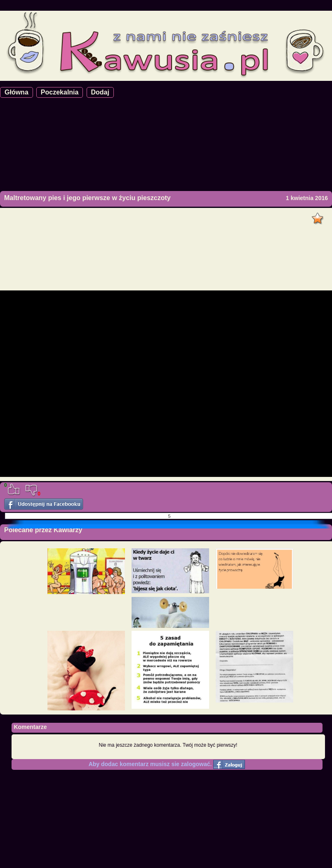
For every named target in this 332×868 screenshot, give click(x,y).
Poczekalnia (60, 92)
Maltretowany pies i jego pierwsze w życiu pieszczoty (87, 198)
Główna (16, 92)
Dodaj (100, 92)
